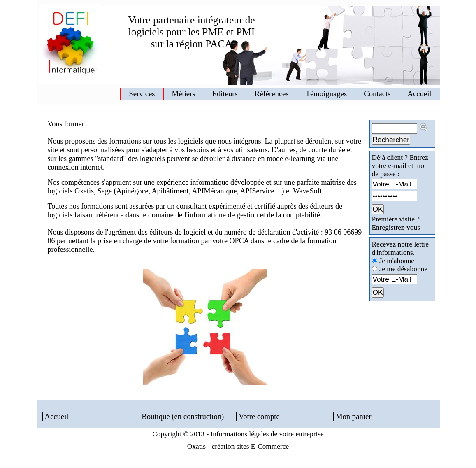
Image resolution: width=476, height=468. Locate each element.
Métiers (184, 94)
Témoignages (326, 94)
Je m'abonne (397, 261)
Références (272, 94)
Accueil (419, 94)
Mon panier (354, 416)
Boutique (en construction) (183, 416)
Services (142, 94)
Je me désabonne (403, 269)
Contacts (377, 94)
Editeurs (225, 94)
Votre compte (259, 416)
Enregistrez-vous (396, 227)
